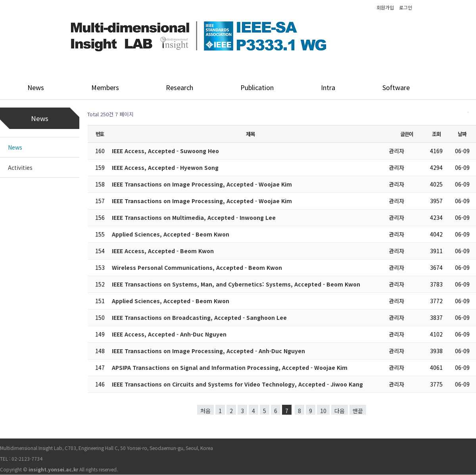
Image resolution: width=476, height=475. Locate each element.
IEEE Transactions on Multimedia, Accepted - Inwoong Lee (194, 217)
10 (323, 411)
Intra (328, 87)
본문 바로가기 (0, 0)
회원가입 (385, 7)
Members (105, 87)
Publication (257, 87)
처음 (205, 411)
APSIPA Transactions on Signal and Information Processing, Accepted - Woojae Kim (230, 367)
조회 (436, 134)
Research (179, 87)
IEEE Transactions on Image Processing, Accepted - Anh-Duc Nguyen (208, 351)
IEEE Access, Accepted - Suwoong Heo (165, 151)
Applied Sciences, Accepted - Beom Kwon (171, 234)
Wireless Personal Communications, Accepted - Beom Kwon (197, 267)
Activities (20, 167)
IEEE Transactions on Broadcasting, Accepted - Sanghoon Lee (199, 317)
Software (396, 87)
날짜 (462, 134)
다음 (340, 411)
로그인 (406, 7)
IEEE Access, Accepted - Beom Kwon (163, 251)
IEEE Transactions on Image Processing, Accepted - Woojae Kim (202, 184)
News (36, 87)
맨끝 (358, 411)
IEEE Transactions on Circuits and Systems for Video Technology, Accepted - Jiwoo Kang (237, 384)
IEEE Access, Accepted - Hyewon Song (165, 167)
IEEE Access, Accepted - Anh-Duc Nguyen (169, 334)
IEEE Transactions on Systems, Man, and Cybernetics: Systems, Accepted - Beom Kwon (236, 284)
